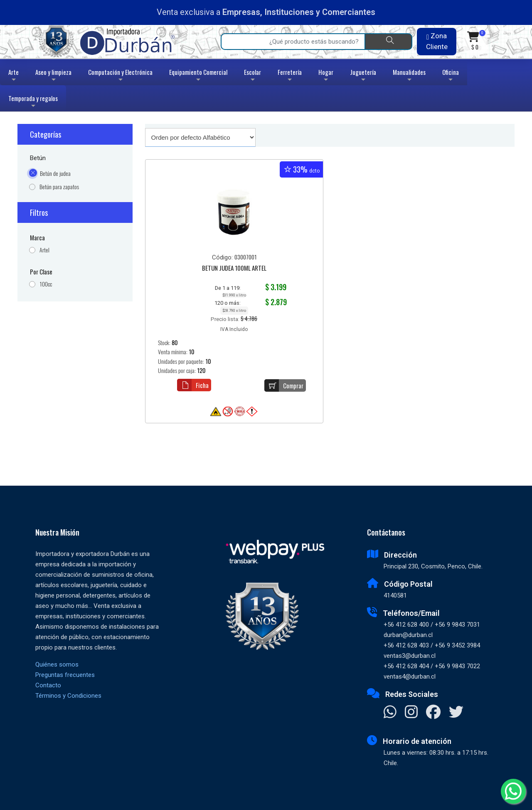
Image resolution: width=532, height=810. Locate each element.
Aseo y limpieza (53, 76)
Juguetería (363, 76)
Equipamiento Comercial (198, 76)
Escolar (252, 76)
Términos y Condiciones (68, 696)
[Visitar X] (456, 713)
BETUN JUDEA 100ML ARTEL (234, 269)
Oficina (451, 76)
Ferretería (290, 76)
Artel (44, 250)
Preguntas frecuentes (65, 675)
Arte (14, 76)
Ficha (193, 385)
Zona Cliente (437, 41)
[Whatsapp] (513, 791)
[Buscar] (388, 42)
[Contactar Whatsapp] (390, 713)
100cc (46, 284)
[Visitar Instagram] (411, 713)
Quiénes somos (57, 664)
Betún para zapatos (59, 187)
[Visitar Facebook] (433, 713)
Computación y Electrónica (120, 76)
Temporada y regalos (33, 102)
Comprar (284, 385)
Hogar (326, 76)
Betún (38, 158)
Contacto (48, 685)
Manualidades (409, 76)
